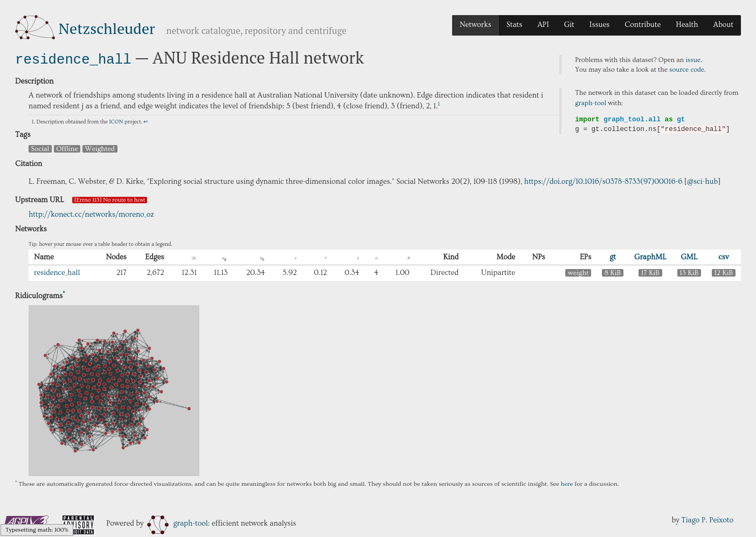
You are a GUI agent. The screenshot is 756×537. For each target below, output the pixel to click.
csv (723, 256)
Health (687, 25)
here (567, 483)
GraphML (650, 256)
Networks (476, 25)
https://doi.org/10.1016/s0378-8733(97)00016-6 (604, 181)
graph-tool (591, 103)
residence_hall (73, 58)
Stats (514, 25)
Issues (599, 25)
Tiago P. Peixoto (707, 519)
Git (569, 25)
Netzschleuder (107, 28)
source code (687, 70)
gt (613, 256)
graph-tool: (178, 522)
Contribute (643, 25)
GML (689, 256)
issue (693, 60)
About (723, 25)
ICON (116, 121)
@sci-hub (703, 181)
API (543, 25)
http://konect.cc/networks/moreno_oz (91, 214)
